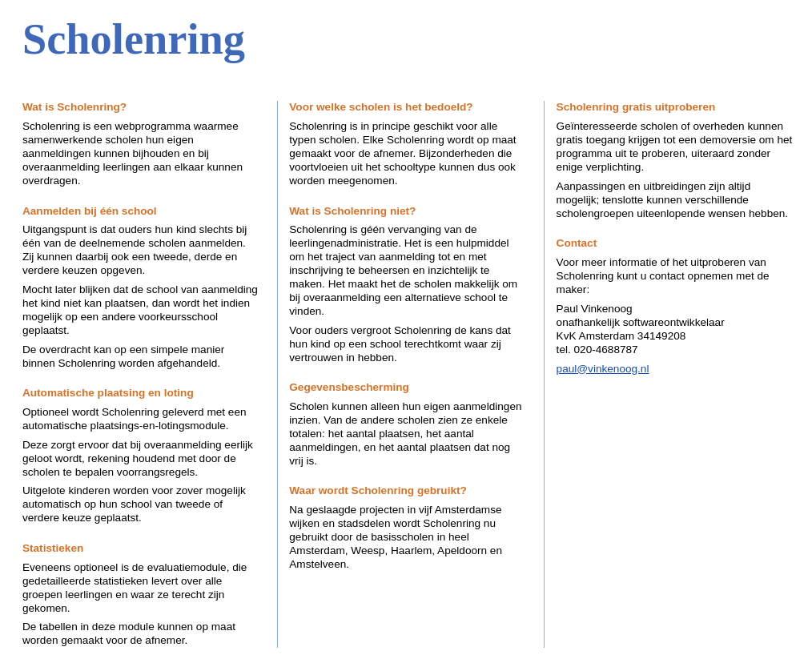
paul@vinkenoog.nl (603, 369)
